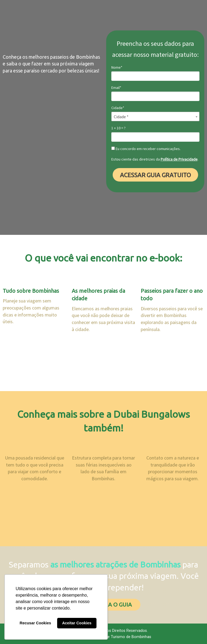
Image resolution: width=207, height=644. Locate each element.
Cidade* (118, 108)
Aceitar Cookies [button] (77, 623)
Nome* (117, 67)
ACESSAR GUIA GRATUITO (155, 175)
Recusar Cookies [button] (35, 623)
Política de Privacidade (179, 159)
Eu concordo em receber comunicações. (146, 149)
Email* (116, 88)
